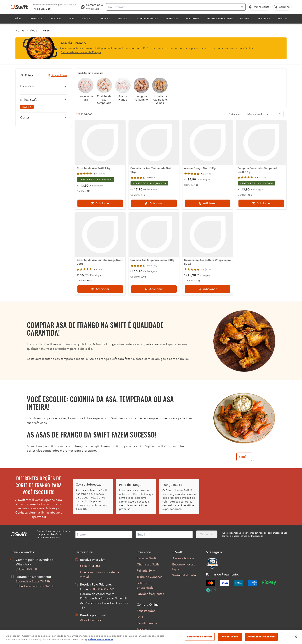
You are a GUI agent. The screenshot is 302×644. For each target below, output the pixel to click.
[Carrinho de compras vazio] (282, 7)
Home (20, 30)
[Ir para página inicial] (19, 7)
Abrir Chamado (91, 620)
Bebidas (282, 19)
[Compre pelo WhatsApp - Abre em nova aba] (93, 7)
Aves (71, 19)
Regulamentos (147, 623)
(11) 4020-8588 (26, 569)
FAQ (140, 617)
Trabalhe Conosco (150, 577)
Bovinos (56, 19)
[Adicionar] (100, 203)
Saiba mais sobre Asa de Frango (81, 52)
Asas (46, 30)
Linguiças (104, 19)
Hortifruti (192, 19)
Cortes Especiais (148, 19)
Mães (18, 19)
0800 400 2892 (103, 589)
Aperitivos (172, 19)
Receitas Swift (146, 558)
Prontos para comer (220, 19)
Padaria (245, 19)
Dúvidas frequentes (150, 594)
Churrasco (36, 19)
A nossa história (183, 558)
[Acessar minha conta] (259, 7)
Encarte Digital (147, 636)
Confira (244, 457)
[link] (42, 9)
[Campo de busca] (173, 7)
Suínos (86, 19)
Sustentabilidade (184, 575)
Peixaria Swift (146, 571)
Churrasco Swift (148, 564)
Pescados (124, 19)
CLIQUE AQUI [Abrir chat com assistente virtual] (90, 566)
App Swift (143, 629)
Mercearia (263, 19)
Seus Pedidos (146, 611)
